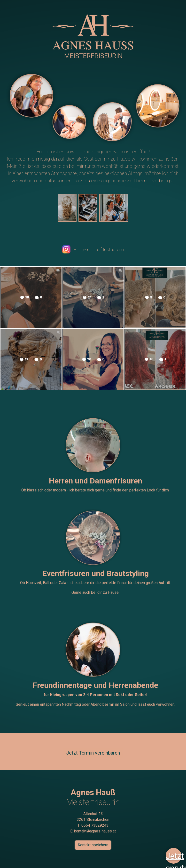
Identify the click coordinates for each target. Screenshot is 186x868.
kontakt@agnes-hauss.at (95, 831)
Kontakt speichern (93, 845)
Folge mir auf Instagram (93, 250)
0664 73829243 (95, 825)
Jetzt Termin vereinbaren (93, 753)
